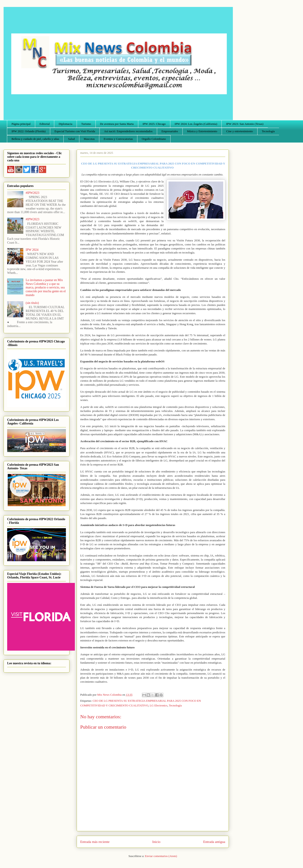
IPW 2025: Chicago (154, 124)
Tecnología (268, 131)
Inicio (156, 842)
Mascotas (89, 139)
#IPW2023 (33, 193)
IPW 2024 (32, 250)
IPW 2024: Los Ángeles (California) (196, 124)
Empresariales (170, 131)
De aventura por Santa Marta (117, 124)
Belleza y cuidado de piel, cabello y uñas (35, 139)
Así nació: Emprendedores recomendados (128, 131)
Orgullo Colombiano (154, 139)
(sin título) (32, 303)
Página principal (21, 124)
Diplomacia (66, 124)
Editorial (45, 124)
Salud (71, 139)
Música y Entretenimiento (202, 131)
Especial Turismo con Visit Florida (75, 131)
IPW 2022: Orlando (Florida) (29, 131)
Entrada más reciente (95, 842)
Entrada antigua (214, 842)
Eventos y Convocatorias (118, 139)
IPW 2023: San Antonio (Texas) (245, 124)
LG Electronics (159, 705)
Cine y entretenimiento (239, 131)
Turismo (86, 124)
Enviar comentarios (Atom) (161, 856)
